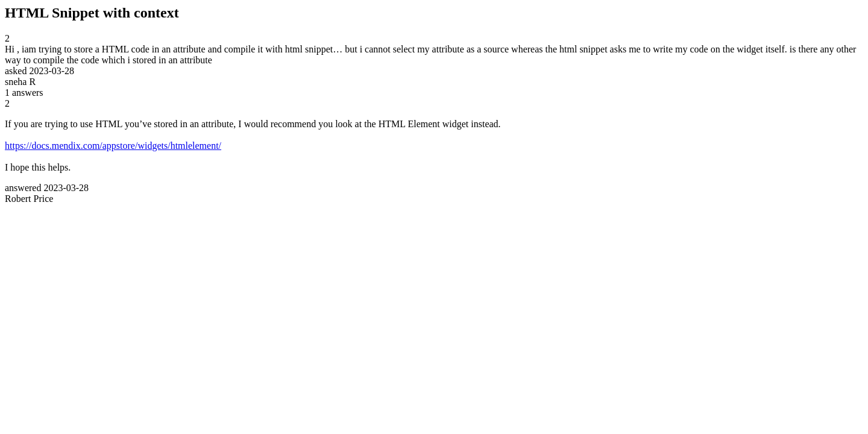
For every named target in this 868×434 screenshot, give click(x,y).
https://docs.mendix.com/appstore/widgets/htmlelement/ (113, 146)
